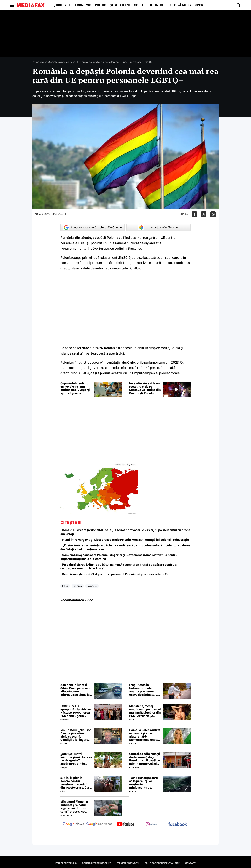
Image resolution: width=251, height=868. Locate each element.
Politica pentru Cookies (97, 863)
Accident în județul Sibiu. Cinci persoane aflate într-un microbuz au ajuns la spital (75, 690)
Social (140, 5)
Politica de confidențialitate (162, 863)
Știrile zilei (63, 5)
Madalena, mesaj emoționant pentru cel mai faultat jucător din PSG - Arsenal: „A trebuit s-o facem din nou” (145, 711)
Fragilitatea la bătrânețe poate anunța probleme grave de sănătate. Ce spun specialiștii (144, 690)
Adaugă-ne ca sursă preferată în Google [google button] (93, 228)
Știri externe (120, 5)
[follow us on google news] (73, 824)
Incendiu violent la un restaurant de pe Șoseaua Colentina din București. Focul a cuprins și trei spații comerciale (145, 388)
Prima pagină (40, 62)
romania (92, 586)
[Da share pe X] (204, 214)
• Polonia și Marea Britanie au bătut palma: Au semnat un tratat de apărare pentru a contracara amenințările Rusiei (118, 567)
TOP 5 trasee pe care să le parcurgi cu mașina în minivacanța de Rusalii (143, 783)
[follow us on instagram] (152, 824)
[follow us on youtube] (125, 824)
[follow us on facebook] (178, 824)
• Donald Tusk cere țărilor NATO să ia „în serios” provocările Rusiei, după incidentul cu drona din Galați (125, 532)
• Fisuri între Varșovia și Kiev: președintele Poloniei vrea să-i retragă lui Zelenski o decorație (125, 540)
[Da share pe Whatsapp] (213, 214)
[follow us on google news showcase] (99, 824)
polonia (78, 586)
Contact (190, 863)
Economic (83, 5)
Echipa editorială (66, 863)
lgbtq (65, 586)
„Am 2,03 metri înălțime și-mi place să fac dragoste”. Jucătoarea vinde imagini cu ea (76, 759)
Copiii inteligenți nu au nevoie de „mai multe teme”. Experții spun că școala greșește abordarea (76, 388)
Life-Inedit (157, 5)
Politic (101, 5)
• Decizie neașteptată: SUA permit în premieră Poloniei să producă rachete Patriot (117, 574)
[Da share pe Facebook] (194, 214)
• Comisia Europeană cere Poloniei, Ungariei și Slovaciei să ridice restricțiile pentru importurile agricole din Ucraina (119, 557)
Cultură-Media (180, 5)
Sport (200, 5)
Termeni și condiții (128, 863)
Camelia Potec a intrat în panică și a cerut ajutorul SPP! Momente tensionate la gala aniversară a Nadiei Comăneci (145, 735)
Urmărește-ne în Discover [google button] (159, 228)
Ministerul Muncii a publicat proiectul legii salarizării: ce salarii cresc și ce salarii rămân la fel (74, 807)
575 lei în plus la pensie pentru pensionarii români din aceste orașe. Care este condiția (76, 783)
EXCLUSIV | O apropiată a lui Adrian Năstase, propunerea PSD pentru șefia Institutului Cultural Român (76, 711)
